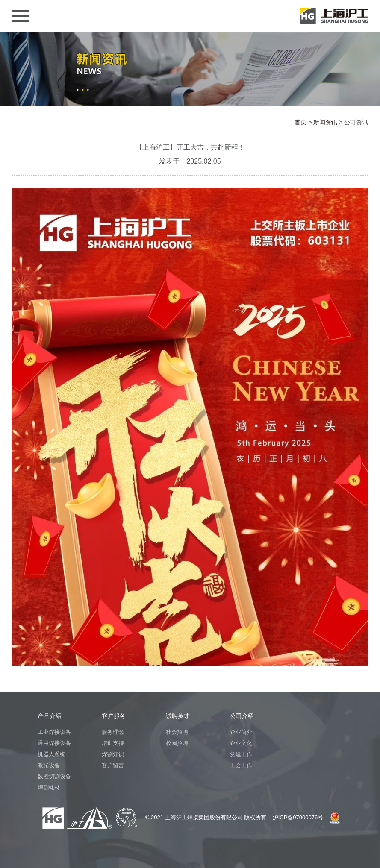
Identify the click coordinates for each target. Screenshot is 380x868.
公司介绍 (242, 716)
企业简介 (241, 732)
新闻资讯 (325, 122)
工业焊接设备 (54, 732)
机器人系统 (52, 754)
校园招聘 (177, 743)
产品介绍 (50, 716)
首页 (300, 122)
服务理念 (113, 732)
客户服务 (114, 716)
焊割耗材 (49, 787)
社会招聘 (177, 732)
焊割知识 (113, 754)
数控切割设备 (54, 776)
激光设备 (49, 765)
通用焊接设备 (54, 743)
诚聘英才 (178, 716)
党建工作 (241, 754)
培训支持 (113, 743)
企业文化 (241, 743)
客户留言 (113, 765)
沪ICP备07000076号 (298, 817)
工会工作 (241, 765)
